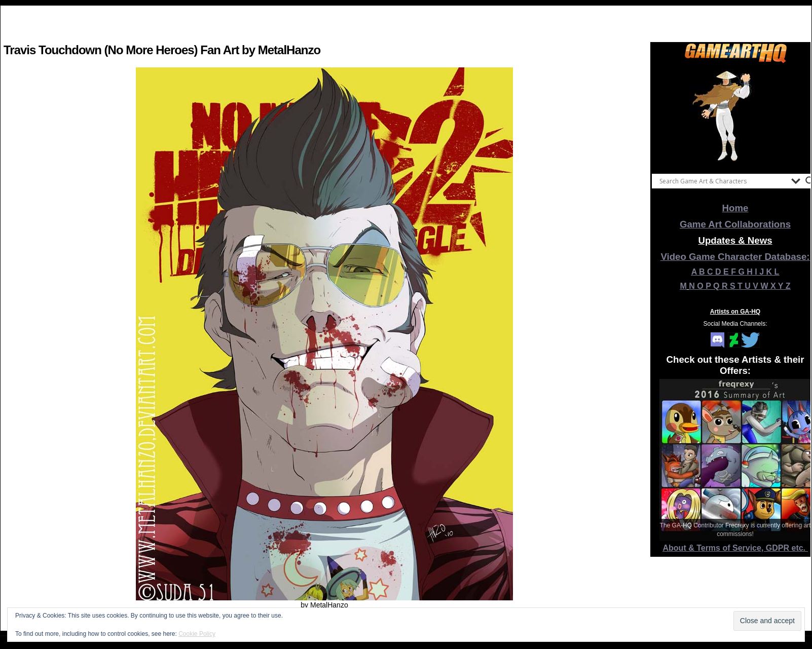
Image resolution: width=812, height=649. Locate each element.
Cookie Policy (197, 634)
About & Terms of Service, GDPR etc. (735, 548)
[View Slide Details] (735, 116)
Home (735, 208)
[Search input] (723, 181)
